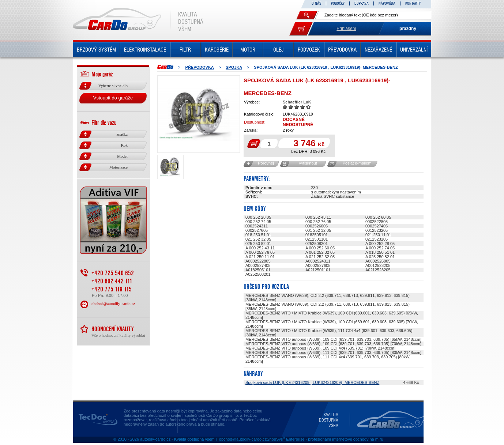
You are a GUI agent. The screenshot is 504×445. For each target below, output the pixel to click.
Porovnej (266, 163)
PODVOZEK (309, 50)
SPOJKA (234, 67)
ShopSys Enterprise (285, 439)
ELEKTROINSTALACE (145, 50)
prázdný (408, 29)
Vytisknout (308, 163)
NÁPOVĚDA (387, 3)
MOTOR (248, 50)
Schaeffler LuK (297, 102)
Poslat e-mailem (357, 163)
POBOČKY (338, 3)
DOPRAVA (362, 3)
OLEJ (278, 50)
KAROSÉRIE (217, 50)
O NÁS (316, 3)
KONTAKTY (413, 3)
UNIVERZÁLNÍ (414, 50)
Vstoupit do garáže (113, 98)
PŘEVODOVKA (342, 50)
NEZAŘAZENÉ (378, 50)
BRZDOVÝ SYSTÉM (96, 50)
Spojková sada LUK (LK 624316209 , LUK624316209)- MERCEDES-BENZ (312, 382)
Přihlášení (346, 29)
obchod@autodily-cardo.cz (113, 303)
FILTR (185, 50)
